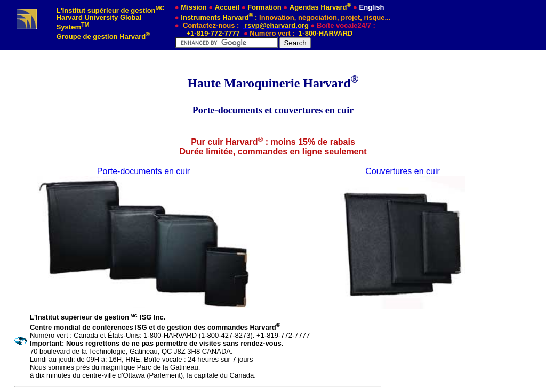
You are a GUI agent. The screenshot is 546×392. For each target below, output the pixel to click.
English (372, 7)
